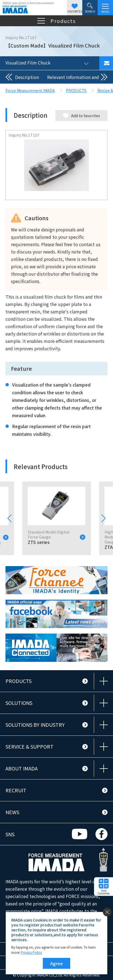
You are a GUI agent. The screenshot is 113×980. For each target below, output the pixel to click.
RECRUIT (16, 790)
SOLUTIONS (19, 703)
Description (27, 77)
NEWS (12, 812)
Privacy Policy (31, 952)
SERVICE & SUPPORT (29, 746)
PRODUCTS (19, 681)
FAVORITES (75, 8)
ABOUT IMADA (22, 768)
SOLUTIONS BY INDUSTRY (35, 725)
